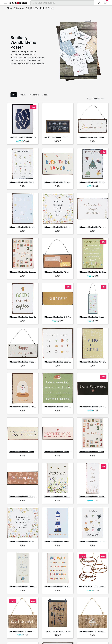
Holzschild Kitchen (58, 631)
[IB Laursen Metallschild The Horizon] (23, 568)
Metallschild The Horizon (24, 587)
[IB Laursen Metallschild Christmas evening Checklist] (93, 164)
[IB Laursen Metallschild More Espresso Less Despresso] (23, 433)
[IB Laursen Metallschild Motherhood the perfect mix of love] (58, 433)
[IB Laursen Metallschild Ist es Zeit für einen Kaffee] (58, 343)
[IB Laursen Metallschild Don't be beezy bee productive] (23, 209)
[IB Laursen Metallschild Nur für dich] (93, 433)
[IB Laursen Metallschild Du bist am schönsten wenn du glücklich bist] (58, 209)
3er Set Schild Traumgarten (93, 587)
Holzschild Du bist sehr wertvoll (27, 631)
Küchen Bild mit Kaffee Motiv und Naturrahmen (69, 137)
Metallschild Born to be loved (61, 182)
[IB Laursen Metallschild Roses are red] (23, 523)
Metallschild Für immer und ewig (62, 272)
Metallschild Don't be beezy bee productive (31, 227)
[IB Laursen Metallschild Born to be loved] (58, 164)
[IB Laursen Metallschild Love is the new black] (93, 388)
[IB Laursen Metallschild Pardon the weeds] (58, 478)
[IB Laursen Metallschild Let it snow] (23, 388)
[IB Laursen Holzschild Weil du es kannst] (93, 613)
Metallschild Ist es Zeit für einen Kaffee (65, 362)
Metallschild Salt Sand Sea (60, 542)
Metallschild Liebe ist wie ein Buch (63, 407)
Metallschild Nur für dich (94, 452)
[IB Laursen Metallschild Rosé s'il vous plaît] (93, 478)
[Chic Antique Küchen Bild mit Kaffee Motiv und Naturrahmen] (58, 119)
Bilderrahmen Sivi (23, 137)
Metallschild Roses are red (25, 542)
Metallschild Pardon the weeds (61, 497)
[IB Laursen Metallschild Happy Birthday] (93, 298)
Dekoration (19, 8)
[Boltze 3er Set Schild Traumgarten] (93, 568)
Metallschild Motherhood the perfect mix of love (68, 452)
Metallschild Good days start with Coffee (30, 317)
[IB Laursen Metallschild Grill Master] (58, 298)
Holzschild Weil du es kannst (95, 631)
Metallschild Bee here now (94, 137)
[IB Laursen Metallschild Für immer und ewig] (58, 253)
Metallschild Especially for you (26, 272)
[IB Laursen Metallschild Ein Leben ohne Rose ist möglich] (93, 209)
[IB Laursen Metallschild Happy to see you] (23, 343)
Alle (14, 95)
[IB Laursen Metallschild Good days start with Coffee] (23, 298)
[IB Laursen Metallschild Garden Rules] (93, 253)
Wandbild (34, 95)
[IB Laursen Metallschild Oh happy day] (23, 478)
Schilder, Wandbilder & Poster (40, 8)
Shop (9, 8)
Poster (46, 95)
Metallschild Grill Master (59, 317)
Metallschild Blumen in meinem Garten (29, 182)
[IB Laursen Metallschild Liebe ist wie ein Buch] (58, 388)
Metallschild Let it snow (23, 407)
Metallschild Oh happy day (24, 497)
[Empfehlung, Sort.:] (99, 98)
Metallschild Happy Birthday (95, 317)
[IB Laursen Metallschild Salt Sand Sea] (58, 523)
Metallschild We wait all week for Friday (65, 587)
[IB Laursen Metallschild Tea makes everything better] (93, 523)
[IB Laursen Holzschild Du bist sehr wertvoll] (23, 613)
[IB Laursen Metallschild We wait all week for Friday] (58, 568)
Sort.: (89, 98)
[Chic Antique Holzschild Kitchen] (58, 613)
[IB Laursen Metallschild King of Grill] (93, 343)
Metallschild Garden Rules (94, 272)
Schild (22, 95)
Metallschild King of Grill (94, 362)
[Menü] (5, 3)
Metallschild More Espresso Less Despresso (32, 452)
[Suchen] (62, 3)
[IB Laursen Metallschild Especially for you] (23, 253)
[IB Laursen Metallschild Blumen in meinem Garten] (23, 164)
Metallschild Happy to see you (26, 362)
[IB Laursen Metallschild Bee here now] (93, 119)
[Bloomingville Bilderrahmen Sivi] (23, 119)
